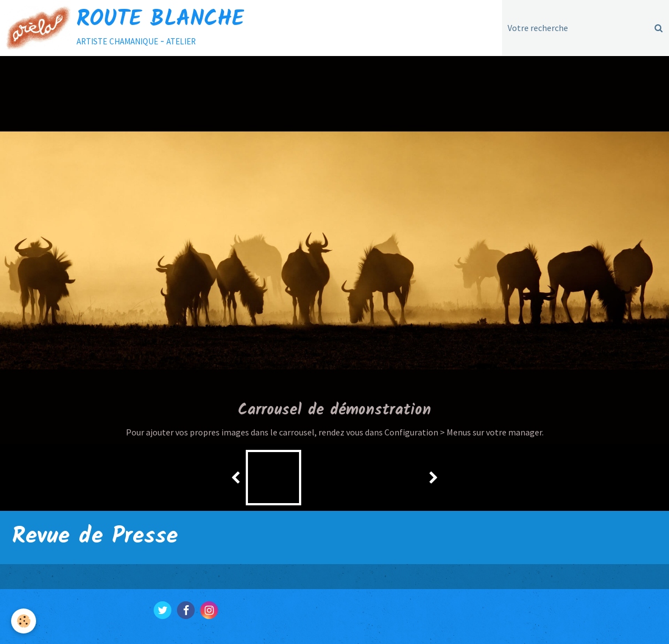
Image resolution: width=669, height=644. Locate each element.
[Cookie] (24, 621)
